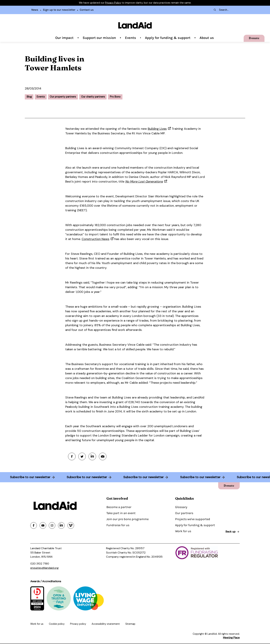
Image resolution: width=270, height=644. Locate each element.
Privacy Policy (113, 3)
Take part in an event (121, 513)
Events (131, 38)
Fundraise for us (118, 525)
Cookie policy (57, 624)
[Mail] (103, 457)
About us (207, 38)
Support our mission (99, 38)
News (35, 10)
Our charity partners (93, 97)
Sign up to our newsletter (59, 10)
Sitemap (130, 624)
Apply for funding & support (168, 38)
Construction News (95, 239)
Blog (29, 97)
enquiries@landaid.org (44, 568)
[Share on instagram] (52, 526)
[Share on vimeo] (71, 526)
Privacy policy (78, 624)
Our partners (184, 513)
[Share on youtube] (43, 526)
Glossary (181, 507)
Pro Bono (115, 97)
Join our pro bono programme (128, 519)
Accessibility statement (106, 624)
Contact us (87, 10)
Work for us (183, 531)
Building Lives (157, 129)
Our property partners (63, 97)
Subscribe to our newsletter (29, 477)
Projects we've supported (193, 519)
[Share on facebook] (34, 526)
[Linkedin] (93, 457)
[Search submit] (215, 10)
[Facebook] (72, 457)
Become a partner (119, 507)
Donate (254, 38)
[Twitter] (82, 457)
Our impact (64, 38)
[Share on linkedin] (61, 526)
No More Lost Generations (144, 182)
